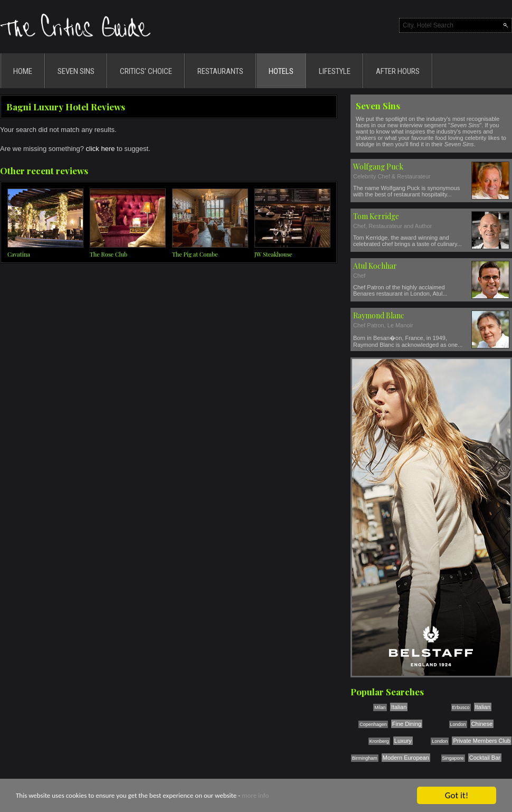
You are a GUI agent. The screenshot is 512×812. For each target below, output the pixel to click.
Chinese (482, 724)
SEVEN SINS (76, 71)
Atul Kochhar (375, 266)
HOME (23, 71)
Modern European (406, 758)
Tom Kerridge (376, 216)
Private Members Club (482, 741)
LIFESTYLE (335, 71)
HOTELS (281, 71)
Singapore (453, 758)
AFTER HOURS (398, 71)
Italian (399, 707)
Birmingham (365, 758)
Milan (380, 707)
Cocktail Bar (485, 758)
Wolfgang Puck (378, 167)
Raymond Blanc (379, 315)
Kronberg (379, 741)
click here (101, 149)
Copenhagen (373, 724)
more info (255, 796)
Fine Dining (407, 724)
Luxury (403, 741)
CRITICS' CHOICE (146, 71)
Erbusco (461, 707)
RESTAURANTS (220, 71)
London (458, 724)
